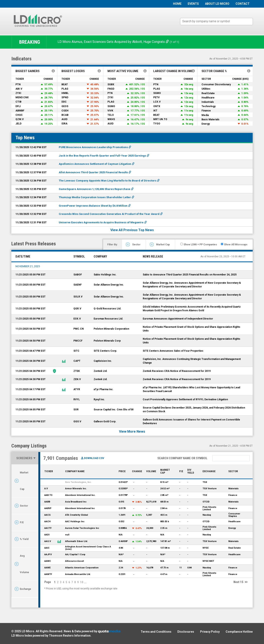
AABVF (48, 508)
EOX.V (77, 319)
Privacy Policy (210, 632)
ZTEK (77, 371)
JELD (18, 124)
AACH (47, 522)
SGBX (111, 84)
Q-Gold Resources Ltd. (107, 309)
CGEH (65, 111)
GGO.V (77, 422)
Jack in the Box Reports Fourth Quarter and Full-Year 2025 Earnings (104, 156)
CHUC (19, 115)
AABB (47, 502)
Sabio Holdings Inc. (105, 275)
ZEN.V (77, 379)
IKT (155, 111)
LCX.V (157, 102)
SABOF (78, 275)
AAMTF (48, 574)
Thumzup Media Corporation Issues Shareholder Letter (97, 197)
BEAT (65, 84)
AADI (47, 535)
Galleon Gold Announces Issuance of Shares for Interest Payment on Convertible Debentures (191, 422)
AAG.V (48, 541)
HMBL (65, 93)
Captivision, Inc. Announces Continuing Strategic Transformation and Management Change (192, 361)
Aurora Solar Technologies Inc (82, 528)
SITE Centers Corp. (105, 351)
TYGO (157, 124)
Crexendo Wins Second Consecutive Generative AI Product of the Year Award (111, 214)
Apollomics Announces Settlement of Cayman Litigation (97, 164)
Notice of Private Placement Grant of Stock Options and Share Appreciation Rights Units (192, 329)
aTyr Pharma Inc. (104, 389)
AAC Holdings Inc (75, 522)
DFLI (18, 106)
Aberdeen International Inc (80, 508)
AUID (64, 119)
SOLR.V (78, 297)
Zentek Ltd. (101, 371)
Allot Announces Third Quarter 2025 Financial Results (95, 172)
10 (82, 582)
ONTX (157, 106)
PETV (156, 97)
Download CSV (93, 458)
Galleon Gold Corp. (105, 422)
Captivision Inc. (103, 361)
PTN (18, 84)
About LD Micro (217, 4)
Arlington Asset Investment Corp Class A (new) (88, 548)
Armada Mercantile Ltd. (78, 574)
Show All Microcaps (234, 244)
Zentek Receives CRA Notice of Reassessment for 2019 (177, 371)
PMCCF (78, 341)
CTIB (18, 102)
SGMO (111, 106)
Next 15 (238, 582)
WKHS (111, 119)
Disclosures (186, 632)
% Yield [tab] (24, 539)
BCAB (65, 115)
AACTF (48, 528)
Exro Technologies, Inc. (78, 482)
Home (177, 4)
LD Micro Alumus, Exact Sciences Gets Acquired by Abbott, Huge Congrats (114, 42)
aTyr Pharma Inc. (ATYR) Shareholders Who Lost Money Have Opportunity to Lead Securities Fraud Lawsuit (191, 389)
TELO (111, 115)
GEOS (65, 106)
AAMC (48, 561)
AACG (47, 515)
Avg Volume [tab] (24, 564)
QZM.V (20, 119)
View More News (132, 431)
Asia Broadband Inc (76, 502)
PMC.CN (79, 329)
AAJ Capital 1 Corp (75, 554)
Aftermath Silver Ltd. (77, 541)
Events (193, 4)
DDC (64, 102)
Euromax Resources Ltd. (108, 319)
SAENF (78, 285)
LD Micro (28, 631)
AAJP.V (48, 554)
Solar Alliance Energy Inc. (109, 285)
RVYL (77, 399)
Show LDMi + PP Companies (199, 244)
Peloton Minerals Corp (107, 341)
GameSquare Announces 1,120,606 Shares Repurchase (96, 189)
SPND (65, 97)
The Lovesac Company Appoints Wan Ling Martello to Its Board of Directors (109, 181)
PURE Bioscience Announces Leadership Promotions (95, 147)
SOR (76, 410)
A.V (46, 489)
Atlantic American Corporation (82, 568)
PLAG (65, 89)
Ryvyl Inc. (99, 399)
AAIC (47, 548)
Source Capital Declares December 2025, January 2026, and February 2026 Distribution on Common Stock (194, 410)
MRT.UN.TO (160, 119)
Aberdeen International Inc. (80, 495)
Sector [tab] (136, 245)
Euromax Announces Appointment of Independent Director (178, 319)
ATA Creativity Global (77, 515)
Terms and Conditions (156, 632)
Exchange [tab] (25, 589)
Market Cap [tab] (163, 245)
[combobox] (216, 22)
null (67, 535)
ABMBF (20, 111)
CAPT (77, 361)
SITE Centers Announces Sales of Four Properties (173, 351)
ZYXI (18, 93)
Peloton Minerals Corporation (111, 329)
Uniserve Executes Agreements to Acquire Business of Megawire (103, 222)
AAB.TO (48, 495)
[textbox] (219, 21)
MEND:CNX (22, 97)
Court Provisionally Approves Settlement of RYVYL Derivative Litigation (185, 399)
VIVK (110, 111)
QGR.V (77, 309)
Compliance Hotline (239, 632)
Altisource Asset (75, 561)
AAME (47, 568)
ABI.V (19, 89)
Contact (243, 4)
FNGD (111, 89)
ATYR (77, 389)
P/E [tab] (22, 522)
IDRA (64, 124)
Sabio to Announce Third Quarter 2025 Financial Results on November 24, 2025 (190, 275)
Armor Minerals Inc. (76, 489)
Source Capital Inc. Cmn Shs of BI (114, 410)
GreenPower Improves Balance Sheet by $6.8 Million (95, 206)
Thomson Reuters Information (70, 636)
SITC (76, 351)
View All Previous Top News (132, 230)
